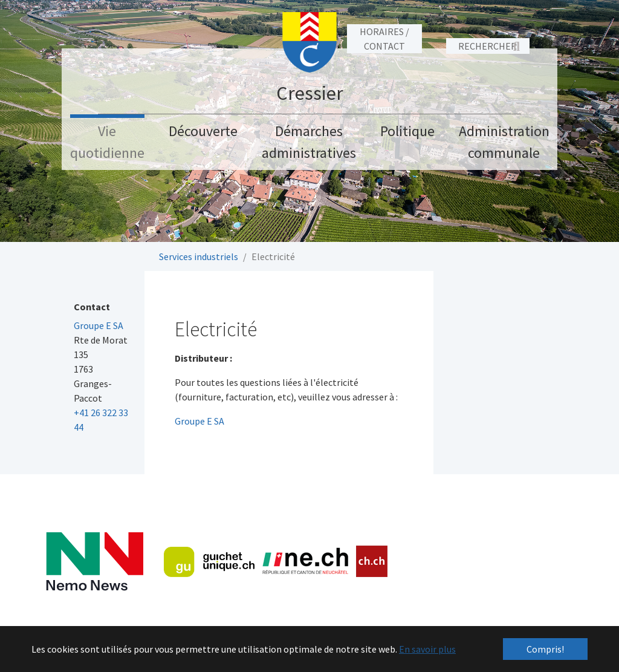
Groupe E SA (199, 421)
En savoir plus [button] (427, 649)
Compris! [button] (545, 649)
